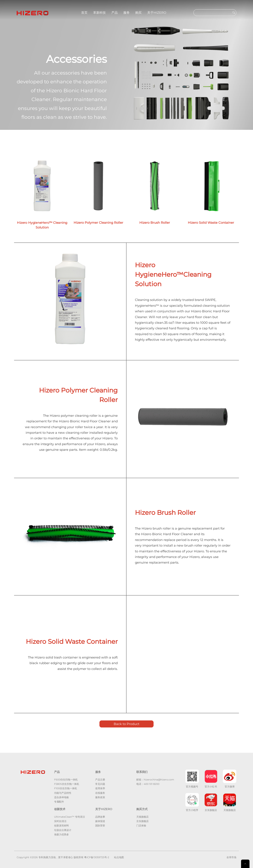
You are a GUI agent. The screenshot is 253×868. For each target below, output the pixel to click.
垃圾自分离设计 (63, 830)
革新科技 (99, 13)
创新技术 (60, 809)
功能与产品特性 (63, 793)
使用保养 (100, 788)
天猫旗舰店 (142, 817)
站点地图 (119, 857)
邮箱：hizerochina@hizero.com (155, 780)
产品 (115, 13)
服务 (126, 13)
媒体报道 (100, 821)
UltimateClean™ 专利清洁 (69, 817)
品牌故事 (100, 817)
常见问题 (100, 784)
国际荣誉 (100, 826)
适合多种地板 (61, 797)
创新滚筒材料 (61, 826)
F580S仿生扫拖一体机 (67, 784)
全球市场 (231, 857)
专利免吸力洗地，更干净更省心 (56, 857)
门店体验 (141, 826)
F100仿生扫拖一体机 (66, 788)
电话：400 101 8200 (148, 784)
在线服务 (100, 793)
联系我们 (142, 772)
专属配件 (59, 802)
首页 (84, 13)
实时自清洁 (60, 821)
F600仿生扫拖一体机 (66, 780)
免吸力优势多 (61, 834)
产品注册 (100, 780)
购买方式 (142, 809)
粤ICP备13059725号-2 (97, 857)
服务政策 (100, 797)
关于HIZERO (157, 13)
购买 (138, 13)
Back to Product (126, 724)
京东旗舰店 (142, 821)
